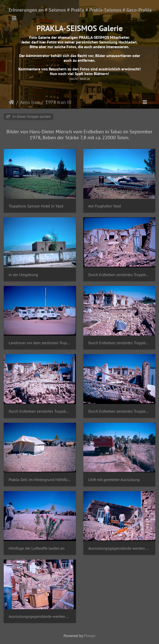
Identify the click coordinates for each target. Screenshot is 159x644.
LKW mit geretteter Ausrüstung (114, 480)
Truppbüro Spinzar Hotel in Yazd (36, 206)
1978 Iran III (58, 102)
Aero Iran (30, 102)
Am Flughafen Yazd (105, 206)
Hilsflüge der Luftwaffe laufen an (37, 548)
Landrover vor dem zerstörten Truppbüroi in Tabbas (40, 343)
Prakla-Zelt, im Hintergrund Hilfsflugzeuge (40, 480)
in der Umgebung (23, 275)
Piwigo (90, 636)
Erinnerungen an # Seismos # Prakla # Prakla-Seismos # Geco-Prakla (80, 10)
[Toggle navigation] (14, 19)
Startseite (11, 102)
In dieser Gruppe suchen (28, 116)
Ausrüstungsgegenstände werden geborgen (119, 548)
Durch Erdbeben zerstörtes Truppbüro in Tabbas (119, 275)
